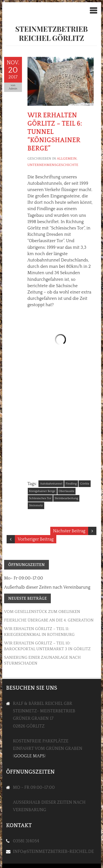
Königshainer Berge (42, 491)
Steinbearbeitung (66, 498)
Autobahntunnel (51, 484)
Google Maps (29, 756)
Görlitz (85, 484)
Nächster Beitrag (69, 531)
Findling (71, 484)
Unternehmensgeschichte (53, 165)
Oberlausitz (67, 491)
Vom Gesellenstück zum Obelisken (42, 612)
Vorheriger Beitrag (36, 539)
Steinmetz (36, 506)
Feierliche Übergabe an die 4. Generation (49, 620)
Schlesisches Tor (40, 498)
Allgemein (67, 158)
